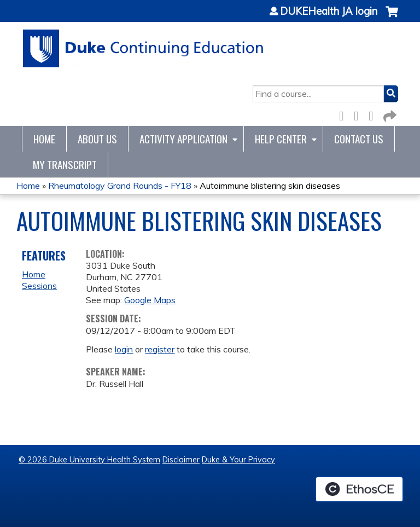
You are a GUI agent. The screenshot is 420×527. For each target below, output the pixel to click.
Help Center (281, 139)
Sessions (39, 286)
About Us (97, 139)
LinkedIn (374, 114)
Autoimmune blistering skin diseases (270, 186)
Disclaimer (181, 460)
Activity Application (183, 139)
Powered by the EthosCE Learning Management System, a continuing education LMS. (359, 489)
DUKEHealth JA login (329, 11)
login (124, 349)
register (160, 349)
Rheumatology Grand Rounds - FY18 (120, 186)
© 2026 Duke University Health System (89, 460)
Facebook (345, 114)
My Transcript (65, 164)
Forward (389, 114)
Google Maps (150, 300)
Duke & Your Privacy (238, 460)
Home (44, 139)
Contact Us (359, 139)
